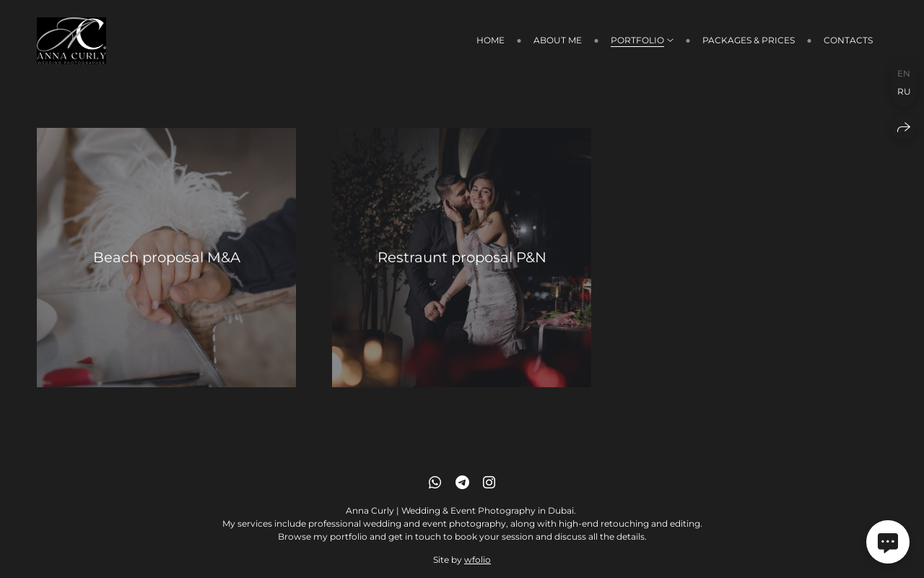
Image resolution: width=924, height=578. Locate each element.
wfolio (478, 560)
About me (558, 40)
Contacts (848, 40)
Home (491, 40)
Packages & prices (749, 40)
